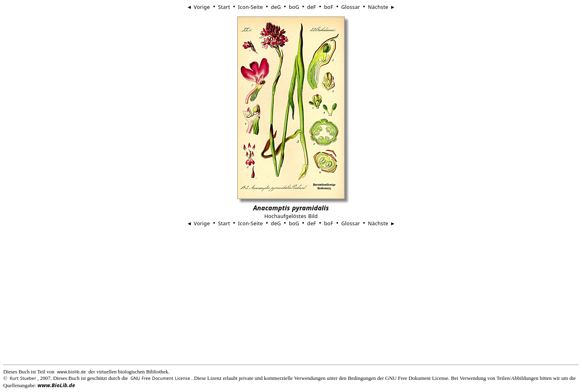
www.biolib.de (72, 372)
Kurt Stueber (23, 378)
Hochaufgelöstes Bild (291, 216)
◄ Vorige (199, 7)
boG (294, 7)
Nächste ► (382, 7)
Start (224, 7)
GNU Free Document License (160, 378)
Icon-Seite (251, 7)
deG (276, 7)
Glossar (350, 7)
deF (312, 7)
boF (329, 7)
